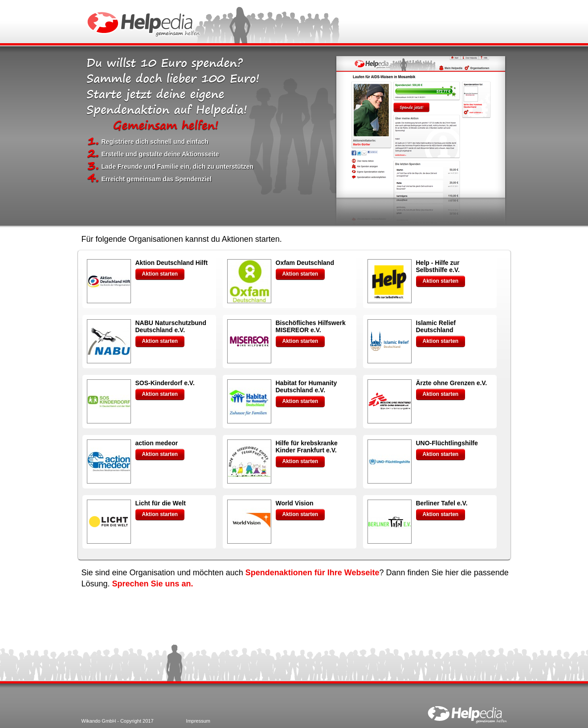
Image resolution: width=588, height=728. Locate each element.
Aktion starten (160, 274)
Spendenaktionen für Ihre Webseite (312, 573)
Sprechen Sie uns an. (153, 584)
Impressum (198, 721)
